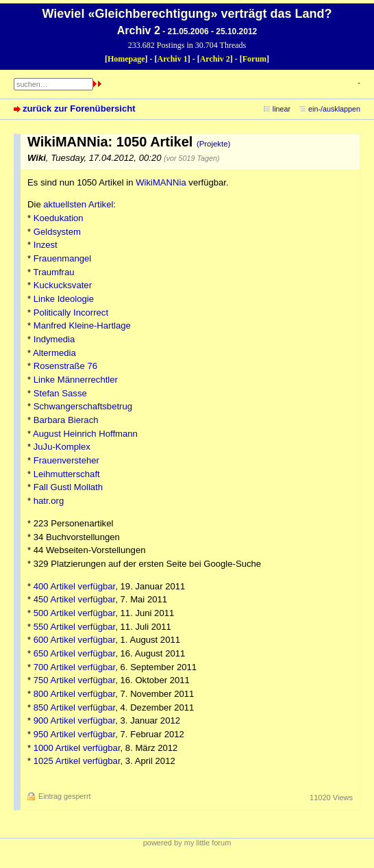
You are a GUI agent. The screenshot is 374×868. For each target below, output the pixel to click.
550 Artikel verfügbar (75, 627)
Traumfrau (54, 272)
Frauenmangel (63, 258)
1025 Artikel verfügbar (77, 761)
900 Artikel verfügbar (75, 720)
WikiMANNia (161, 182)
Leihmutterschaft (67, 474)
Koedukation (59, 218)
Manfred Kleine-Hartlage (82, 325)
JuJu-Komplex (62, 447)
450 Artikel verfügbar (75, 599)
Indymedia (54, 339)
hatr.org (49, 501)
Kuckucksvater (63, 285)
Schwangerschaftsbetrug (83, 406)
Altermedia (54, 353)
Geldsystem (57, 232)
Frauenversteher (66, 460)
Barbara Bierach (66, 420)
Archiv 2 (215, 59)
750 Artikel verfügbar (75, 680)
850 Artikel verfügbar (75, 707)
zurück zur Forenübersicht (79, 108)
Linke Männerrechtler (76, 380)
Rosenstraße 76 (65, 366)
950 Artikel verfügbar (75, 734)
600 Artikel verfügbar (75, 640)
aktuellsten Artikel (78, 204)
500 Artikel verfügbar (75, 613)
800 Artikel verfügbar (75, 694)
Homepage (126, 59)
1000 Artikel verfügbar (77, 748)
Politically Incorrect (71, 312)
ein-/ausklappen (334, 109)
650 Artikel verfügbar (75, 653)
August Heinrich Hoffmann (85, 434)
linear (282, 109)
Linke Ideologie (64, 299)
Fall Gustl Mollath (68, 487)
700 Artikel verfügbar (75, 667)
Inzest (46, 245)
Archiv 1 (173, 59)
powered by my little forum (187, 843)
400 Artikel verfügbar (75, 586)
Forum (254, 59)
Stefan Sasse (60, 393)
